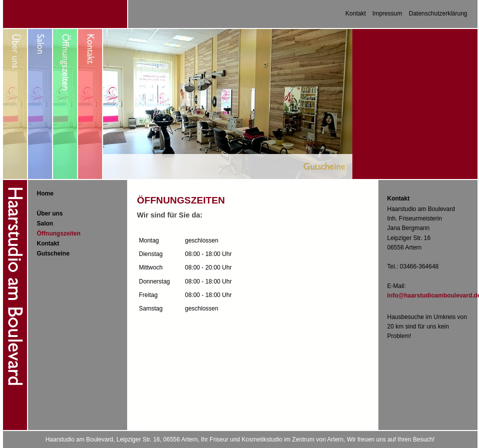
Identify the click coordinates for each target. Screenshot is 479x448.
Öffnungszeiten (59, 233)
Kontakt (356, 13)
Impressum (387, 13)
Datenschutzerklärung (438, 13)
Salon (45, 223)
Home (45, 193)
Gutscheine (53, 253)
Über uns (50, 213)
